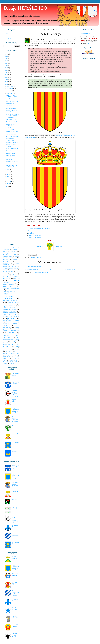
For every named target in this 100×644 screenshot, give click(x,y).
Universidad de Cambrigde (10, 362)
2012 (7, 84)
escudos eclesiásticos (11, 288)
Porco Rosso (9, 352)
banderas (13, 251)
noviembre (10, 89)
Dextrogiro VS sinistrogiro (10, 139)
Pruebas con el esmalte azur (16, 384)
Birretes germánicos (8, 253)
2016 (7, 75)
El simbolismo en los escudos (15, 536)
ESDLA (8, 304)
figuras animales (9, 306)
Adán (13, 425)
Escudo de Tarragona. (35, 237)
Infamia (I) (14, 500)
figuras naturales (10, 314)
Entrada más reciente (31, 270)
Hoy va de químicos (12, 132)
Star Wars (14, 358)
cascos (15, 258)
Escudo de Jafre (11, 99)
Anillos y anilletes (12, 153)
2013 (7, 82)
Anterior (40, 247)
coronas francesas (8, 268)
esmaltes (14, 304)
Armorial (8, 38)
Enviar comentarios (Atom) (41, 272)
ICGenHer (6, 324)
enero (9, 184)
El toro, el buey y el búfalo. (15, 635)
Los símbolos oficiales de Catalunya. (39, 229)
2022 (7, 61)
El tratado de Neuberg (13, 149)
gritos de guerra (7, 320)
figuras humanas (9, 311)
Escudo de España (15, 583)
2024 (7, 56)
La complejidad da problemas (12, 166)
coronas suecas (14, 273)
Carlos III (8, 258)
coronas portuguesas (8, 272)
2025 (7, 54)
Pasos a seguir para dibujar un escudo (15, 410)
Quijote (16, 352)
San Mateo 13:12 (11, 119)
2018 (7, 70)
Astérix (5, 251)
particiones (7, 350)
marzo (9, 179)
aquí (88, 43)
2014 (7, 80)
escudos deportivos (10, 286)
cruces (6, 275)
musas (15, 334)
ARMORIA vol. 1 (11, 106)
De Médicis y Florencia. (16, 626)
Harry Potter (16, 320)
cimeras (6, 260)
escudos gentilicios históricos (8, 296)
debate (14, 275)
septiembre (10, 93)
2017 (7, 73)
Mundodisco (6, 334)
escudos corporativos (10, 285)
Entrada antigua (70, 270)
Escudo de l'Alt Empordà (11, 125)
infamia (15, 324)
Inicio (52, 270)
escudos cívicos (33, 257)
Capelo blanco (14, 400)
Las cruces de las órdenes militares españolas (15, 394)
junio (8, 172)
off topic (13, 341)
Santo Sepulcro (11, 355)
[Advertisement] (11, 216)
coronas (6, 261)
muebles (11, 332)
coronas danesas (14, 267)
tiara (5, 360)
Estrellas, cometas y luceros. (15, 609)
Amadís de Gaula (10, 248)
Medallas (6, 331)
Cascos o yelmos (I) (15, 617)
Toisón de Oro (14, 360)
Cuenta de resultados (13, 136)
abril (8, 177)
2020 (7, 66)
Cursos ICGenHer (11, 134)
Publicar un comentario (34, 266)
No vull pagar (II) (11, 104)
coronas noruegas (14, 270)
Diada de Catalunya (12, 142)
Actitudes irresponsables (11, 129)
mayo (8, 174)
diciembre (10, 86)
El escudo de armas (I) (16, 508)
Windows (12, 364)
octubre (9, 91)
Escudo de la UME (12, 122)
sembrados (7, 357)
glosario (11, 318)
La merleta (9, 151)
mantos (15, 329)
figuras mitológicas (10, 313)
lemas (5, 325)
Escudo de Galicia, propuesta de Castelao (15, 419)
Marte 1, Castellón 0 (12, 101)
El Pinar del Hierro (15, 374)
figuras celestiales (9, 309)
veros (5, 363)
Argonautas (6, 250)
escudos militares (14, 302)
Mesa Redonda (15, 330)
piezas (39, 257)
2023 (7, 59)
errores (17, 278)
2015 (7, 77)
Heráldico (15, 451)
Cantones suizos (8, 256)
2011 (7, 186)
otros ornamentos (11, 347)
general (17, 316)
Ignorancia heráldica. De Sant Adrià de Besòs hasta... (13, 116)
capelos (17, 256)
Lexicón (8, 36)
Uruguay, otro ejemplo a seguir (12, 96)
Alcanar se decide (12, 108)
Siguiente (60, 247)
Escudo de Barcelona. (35, 235)
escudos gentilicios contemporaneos (11, 291)
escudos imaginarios (11, 300)
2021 (7, 63)
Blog (7, 33)
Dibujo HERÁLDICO (25, 8)
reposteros (6, 353)
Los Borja (9, 159)
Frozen (11, 316)
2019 (7, 68)
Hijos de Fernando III (11, 322)
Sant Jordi (15, 434)
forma (5, 316)
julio (8, 170)
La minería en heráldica (11, 156)
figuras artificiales (10, 308)
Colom (15, 260)
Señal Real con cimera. (35, 231)
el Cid (6, 277)
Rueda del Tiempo (15, 353)
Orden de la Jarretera (9, 343)
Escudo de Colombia (15, 575)
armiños (15, 250)
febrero (9, 181)
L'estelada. (31, 233)
